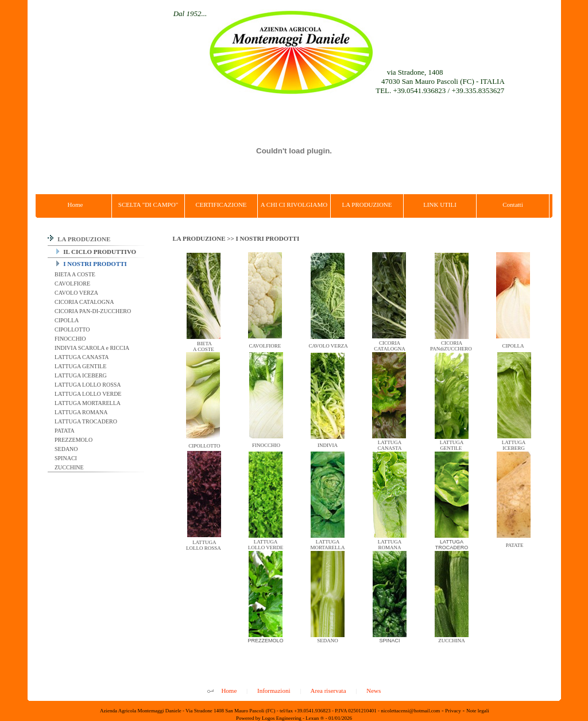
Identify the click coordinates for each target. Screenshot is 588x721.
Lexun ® (315, 718)
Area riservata (328, 691)
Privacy (453, 711)
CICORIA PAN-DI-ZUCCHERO (92, 311)
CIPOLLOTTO (72, 329)
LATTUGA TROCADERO (85, 421)
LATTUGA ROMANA (81, 412)
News (374, 691)
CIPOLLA (66, 320)
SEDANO (66, 449)
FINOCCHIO (70, 339)
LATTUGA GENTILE (80, 366)
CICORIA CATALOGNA (84, 302)
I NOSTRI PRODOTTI (92, 264)
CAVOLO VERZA (76, 293)
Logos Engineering (282, 718)
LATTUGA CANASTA (81, 357)
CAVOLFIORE (72, 284)
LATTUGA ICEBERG (80, 375)
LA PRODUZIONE (79, 239)
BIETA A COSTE (74, 274)
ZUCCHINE (69, 467)
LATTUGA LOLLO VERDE (88, 394)
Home (229, 691)
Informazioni (274, 691)
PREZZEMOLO (73, 440)
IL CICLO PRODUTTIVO (96, 252)
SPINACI (65, 458)
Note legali (478, 711)
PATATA (64, 431)
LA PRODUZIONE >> (204, 238)
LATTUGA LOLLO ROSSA (87, 385)
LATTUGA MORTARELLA (87, 403)
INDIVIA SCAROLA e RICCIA (92, 348)
